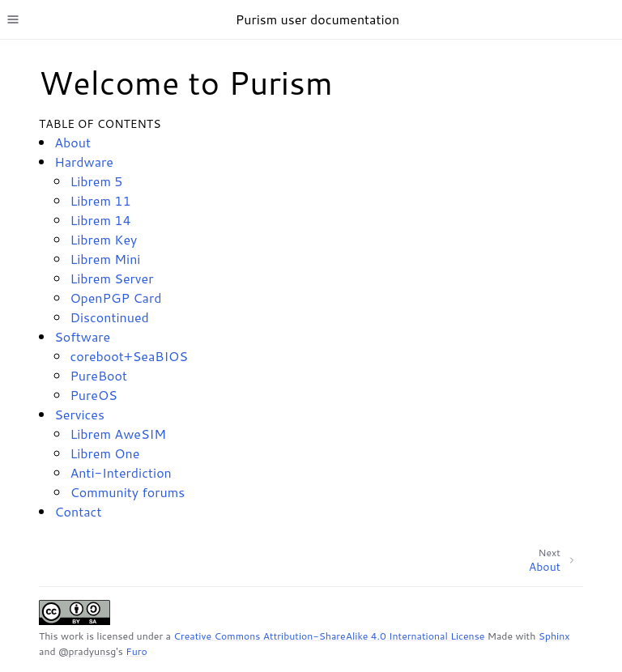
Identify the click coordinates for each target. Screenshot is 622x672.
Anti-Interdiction (120, 472)
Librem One (104, 453)
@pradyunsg (87, 651)
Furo (136, 651)
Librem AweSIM (118, 434)
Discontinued (109, 317)
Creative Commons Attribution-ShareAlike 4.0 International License (329, 636)
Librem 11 (100, 200)
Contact (78, 511)
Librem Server (111, 278)
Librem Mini (105, 259)
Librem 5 (96, 181)
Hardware (84, 162)
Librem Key (103, 239)
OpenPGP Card (115, 298)
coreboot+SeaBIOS (129, 356)
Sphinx (554, 636)
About (72, 142)
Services (79, 414)
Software (82, 336)
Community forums (127, 492)
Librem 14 (100, 220)
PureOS (93, 395)
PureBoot (98, 375)
